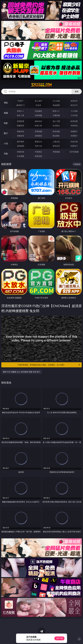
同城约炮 (21, 152)
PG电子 (21, 101)
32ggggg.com (41, 85)
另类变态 (74, 126)
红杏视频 (21, 156)
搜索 (77, 91)
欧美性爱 (74, 121)
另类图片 (74, 136)
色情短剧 (38, 156)
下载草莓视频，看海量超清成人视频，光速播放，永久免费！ (49, 365)
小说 (6, 143)
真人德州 (38, 101)
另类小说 (38, 146)
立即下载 (59, 638)
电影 (6, 123)
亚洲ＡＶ (21, 111)
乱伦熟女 (56, 126)
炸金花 (38, 105)
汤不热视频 (74, 152)
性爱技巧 (74, 146)
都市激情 (21, 142)
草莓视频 (56, 152)
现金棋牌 (56, 105)
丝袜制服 (38, 115)
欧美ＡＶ (56, 111)
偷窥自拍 (21, 131)
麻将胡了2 (21, 105)
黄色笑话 (56, 146)
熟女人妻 (21, 115)
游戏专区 (74, 101)
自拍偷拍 (38, 111)
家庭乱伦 (38, 142)
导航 (6, 154)
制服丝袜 (21, 126)
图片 (6, 133)
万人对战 (56, 101)
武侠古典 (74, 142)
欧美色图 (56, 131)
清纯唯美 (38, 136)
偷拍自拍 (38, 121)
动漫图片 (74, 131)
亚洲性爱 (21, 121)
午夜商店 (38, 152)
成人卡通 (56, 121)
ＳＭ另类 (74, 115)
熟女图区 (56, 136)
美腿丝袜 (21, 136)
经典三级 (38, 126)
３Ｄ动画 (74, 111)
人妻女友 (56, 142)
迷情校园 (21, 146)
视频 (6, 113)
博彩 (6, 103)
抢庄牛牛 (74, 105)
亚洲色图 (38, 131)
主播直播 (56, 115)
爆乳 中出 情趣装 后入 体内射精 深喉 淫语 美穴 (22, 372)
